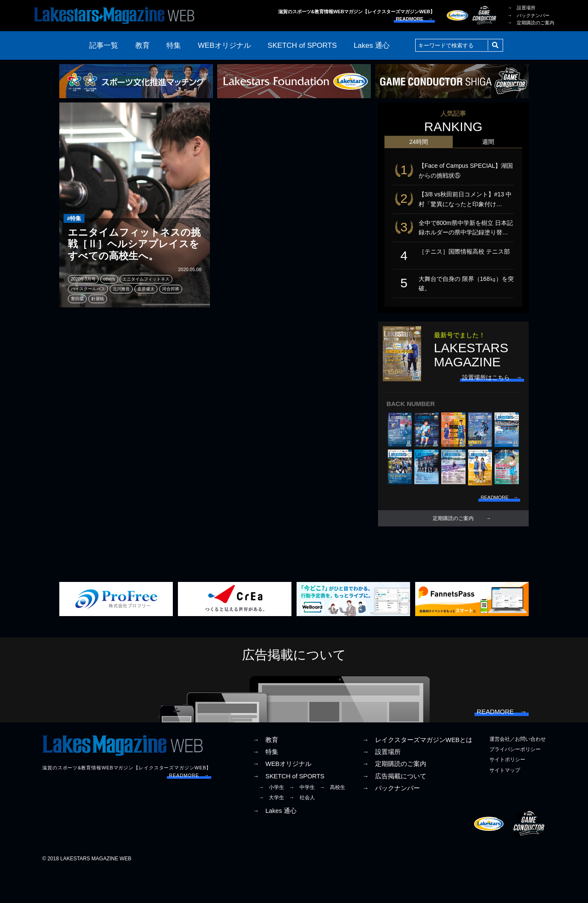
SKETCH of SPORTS (302, 45)
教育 (143, 45)
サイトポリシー (507, 791)
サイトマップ (505, 801)
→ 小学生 (271, 818)
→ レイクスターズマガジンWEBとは (417, 771)
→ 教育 (265, 771)
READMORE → (414, 19)
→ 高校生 (332, 818)
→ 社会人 (302, 829)
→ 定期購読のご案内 (531, 23)
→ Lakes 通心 (274, 842)
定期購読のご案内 (453, 542)
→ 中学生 (302, 818)
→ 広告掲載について (394, 807)
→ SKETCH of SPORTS (288, 807)
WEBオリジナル (224, 45)
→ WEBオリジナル (282, 795)
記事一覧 (104, 45)
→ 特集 (265, 783)
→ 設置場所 (521, 8)
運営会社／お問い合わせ (518, 771)
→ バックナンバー (528, 15)
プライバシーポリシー (515, 781)
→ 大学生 (271, 829)
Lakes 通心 (372, 45)
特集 (174, 45)
